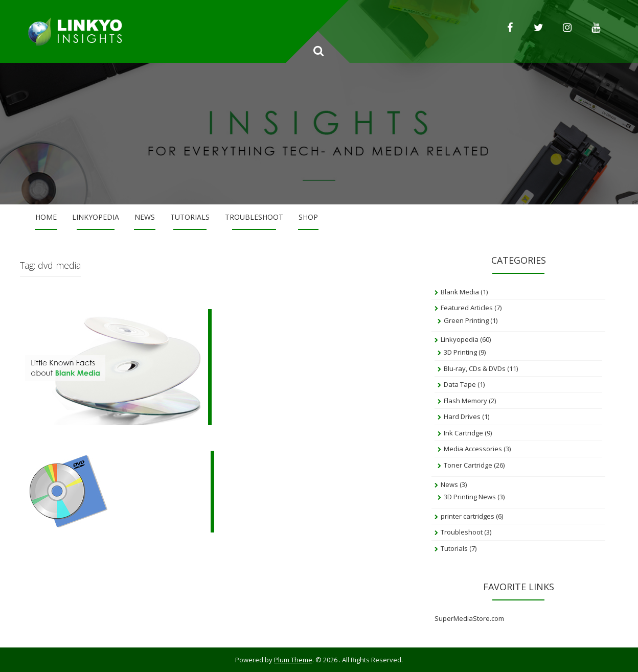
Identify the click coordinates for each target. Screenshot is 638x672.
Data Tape (460, 384)
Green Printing (466, 320)
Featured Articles (467, 308)
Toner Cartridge (468, 465)
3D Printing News (470, 497)
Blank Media (460, 292)
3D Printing (460, 352)
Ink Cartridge (463, 433)
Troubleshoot (254, 217)
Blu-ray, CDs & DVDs (475, 368)
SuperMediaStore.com (469, 618)
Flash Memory (465, 401)
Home (46, 217)
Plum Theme (293, 660)
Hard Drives (462, 416)
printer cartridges (468, 516)
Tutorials (190, 217)
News (145, 217)
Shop (308, 217)
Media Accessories (473, 449)
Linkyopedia (96, 217)
